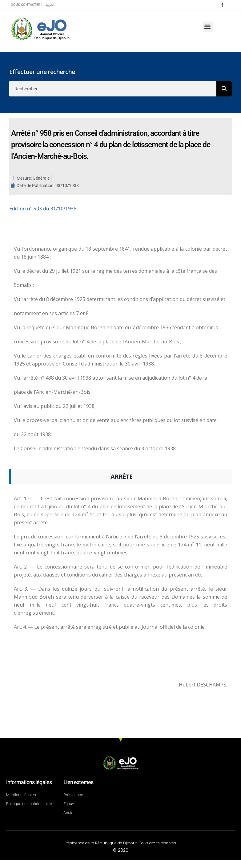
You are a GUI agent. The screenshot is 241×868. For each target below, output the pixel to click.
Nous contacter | (26, 5)
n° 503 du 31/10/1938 (43, 209)
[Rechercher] (224, 89)
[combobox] (113, 89)
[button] (208, 27)
